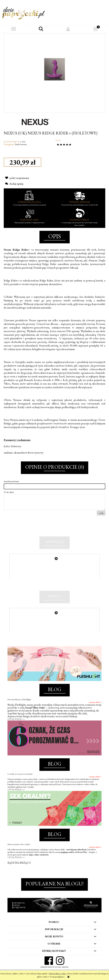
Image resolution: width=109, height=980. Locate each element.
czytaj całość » (95, 704)
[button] (14, 29)
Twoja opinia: (9, 492)
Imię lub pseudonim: (12, 481)
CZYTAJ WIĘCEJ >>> (16, 721)
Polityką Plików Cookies (58, 974)
